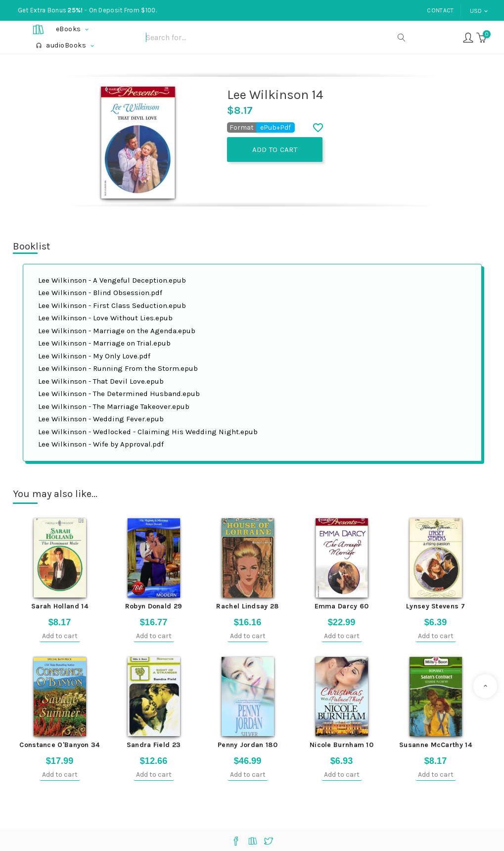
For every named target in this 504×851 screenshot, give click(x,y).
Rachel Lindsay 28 (247, 606)
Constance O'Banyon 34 (59, 745)
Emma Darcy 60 (342, 606)
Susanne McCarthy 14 (435, 745)
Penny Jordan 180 (248, 745)
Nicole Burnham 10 (342, 745)
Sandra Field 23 (154, 745)
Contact (440, 10)
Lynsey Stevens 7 (435, 606)
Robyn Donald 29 (154, 606)
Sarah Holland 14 (60, 606)
